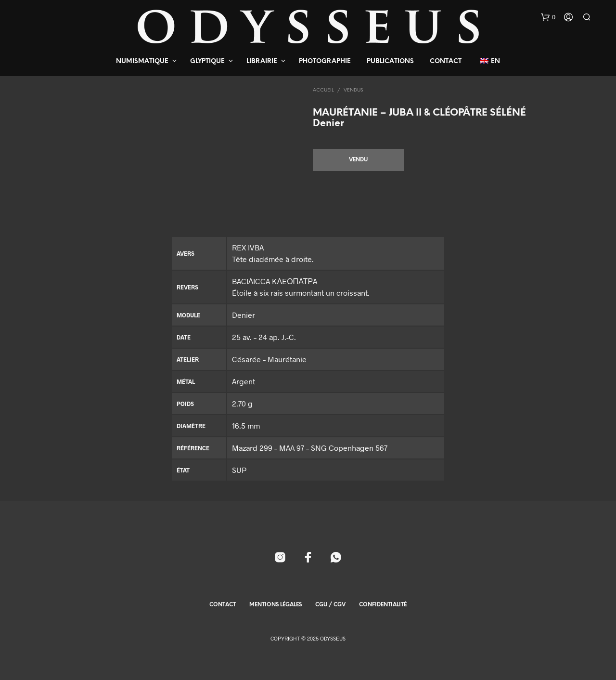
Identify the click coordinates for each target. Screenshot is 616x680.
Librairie (262, 61)
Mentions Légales (276, 605)
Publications (390, 61)
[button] (548, 17)
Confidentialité (383, 605)
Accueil (323, 90)
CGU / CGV (330, 605)
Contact (446, 61)
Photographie (325, 61)
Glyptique (207, 61)
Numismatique (142, 61)
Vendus (353, 90)
